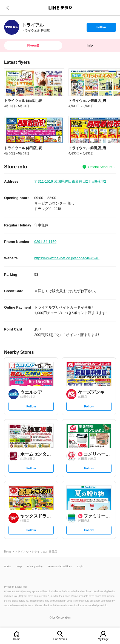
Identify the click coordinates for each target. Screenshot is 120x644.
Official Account (100, 167)
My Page (103, 639)
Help (19, 567)
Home (17, 639)
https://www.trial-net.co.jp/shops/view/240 (67, 258)
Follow (101, 28)
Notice (8, 567)
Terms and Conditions (60, 567)
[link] (12, 27)
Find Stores (60, 639)
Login (80, 567)
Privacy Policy (35, 567)
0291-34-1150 (45, 242)
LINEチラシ (60, 8)
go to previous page (9, 8)
